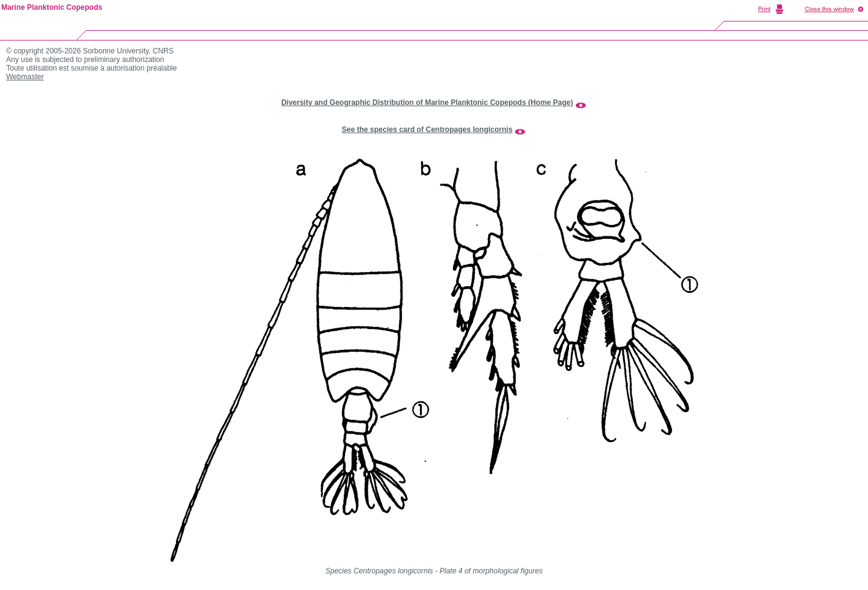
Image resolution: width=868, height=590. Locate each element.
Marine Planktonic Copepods (52, 7)
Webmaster (25, 77)
